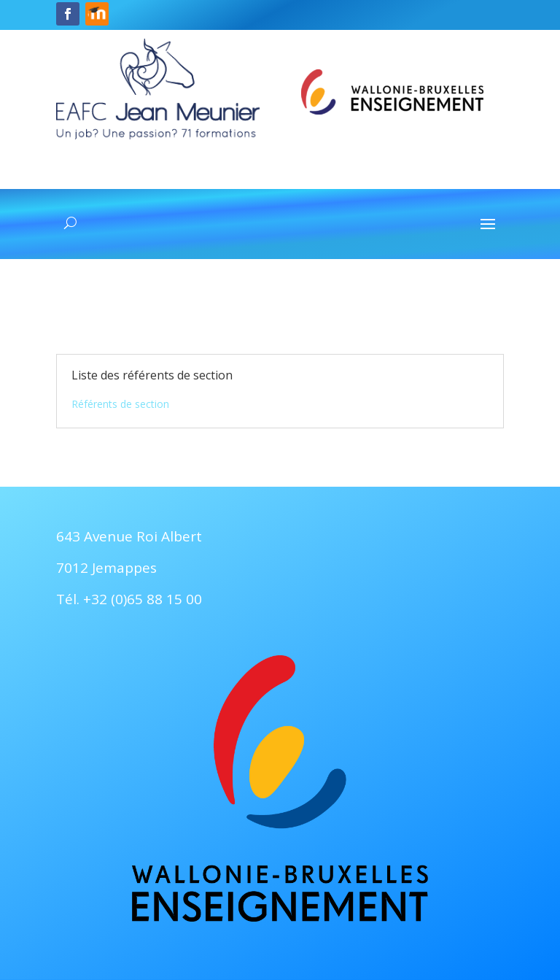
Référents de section (120, 404)
